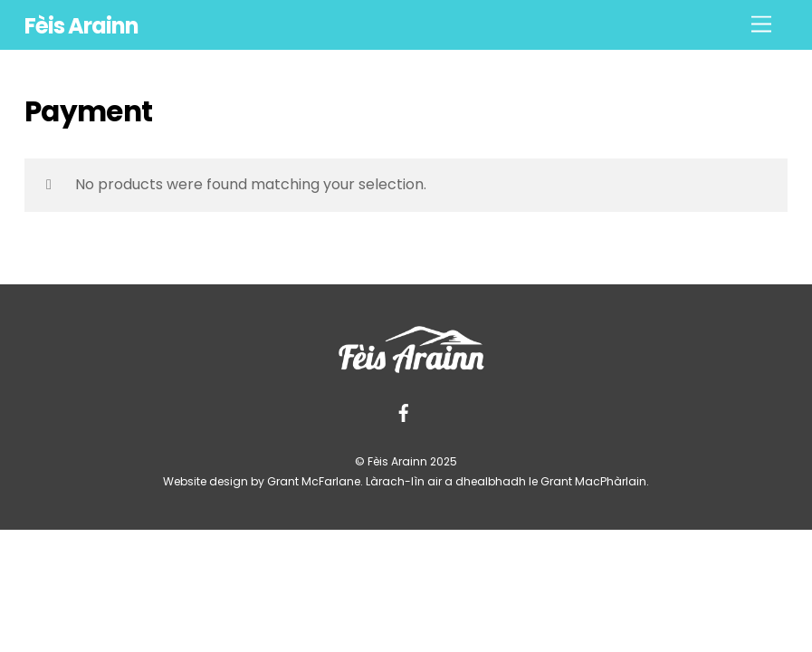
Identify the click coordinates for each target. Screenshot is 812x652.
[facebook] (404, 412)
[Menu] (761, 25)
